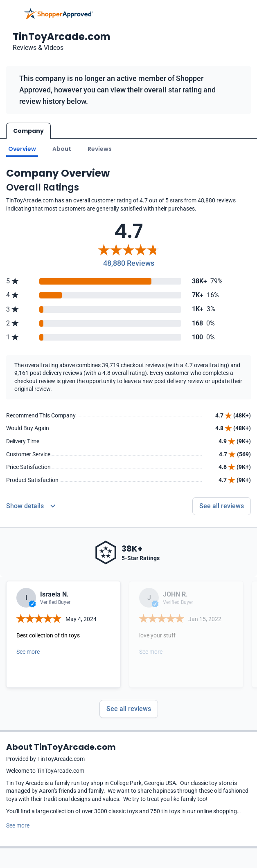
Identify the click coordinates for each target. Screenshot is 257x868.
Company (28, 131)
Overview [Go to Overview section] (22, 149)
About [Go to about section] (62, 149)
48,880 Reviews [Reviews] (129, 263)
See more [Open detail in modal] (28, 652)
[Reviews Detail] (31, 506)
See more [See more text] (18, 825)
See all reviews (129, 709)
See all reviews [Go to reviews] (222, 506)
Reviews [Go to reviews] (100, 149)
